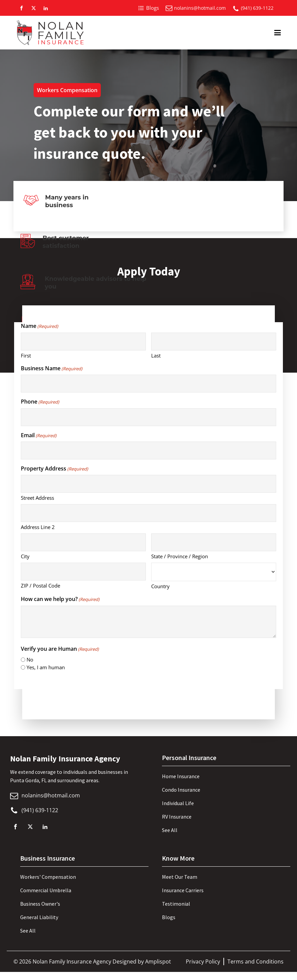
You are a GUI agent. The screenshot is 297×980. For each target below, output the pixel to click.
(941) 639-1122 (257, 8)
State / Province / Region (180, 556)
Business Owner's (40, 904)
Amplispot (158, 962)
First (26, 355)
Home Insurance (181, 776)
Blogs (169, 917)
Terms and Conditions (256, 962)
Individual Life (178, 803)
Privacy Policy (203, 962)
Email (39, 435)
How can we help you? (60, 599)
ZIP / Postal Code (40, 586)
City (25, 556)
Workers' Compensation (48, 877)
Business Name (52, 368)
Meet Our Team (180, 877)
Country (160, 586)
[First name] (83, 342)
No (30, 659)
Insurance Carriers (183, 890)
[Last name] (214, 342)
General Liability (39, 917)
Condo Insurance (181, 790)
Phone (40, 402)
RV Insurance (177, 817)
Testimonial (176, 904)
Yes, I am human (46, 667)
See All (170, 830)
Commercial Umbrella (46, 890)
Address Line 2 (38, 527)
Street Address (37, 498)
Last (156, 355)
